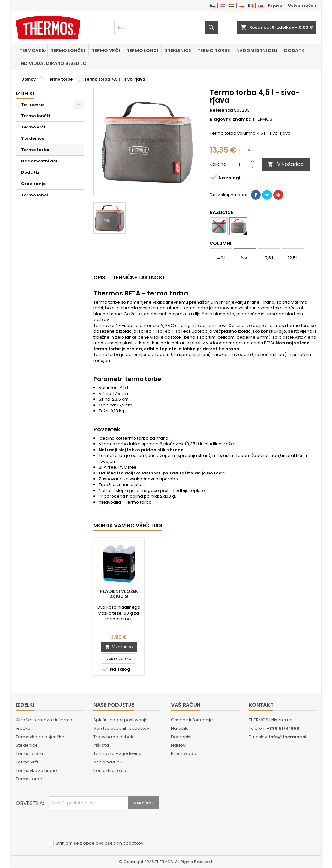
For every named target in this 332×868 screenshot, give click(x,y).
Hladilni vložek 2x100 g (119, 594)
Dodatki (295, 50)
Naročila (180, 728)
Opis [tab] (99, 278)
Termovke (32, 50)
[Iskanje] (166, 28)
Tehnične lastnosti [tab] (140, 278)
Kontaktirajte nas (111, 770)
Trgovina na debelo (114, 737)
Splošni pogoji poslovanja (121, 720)
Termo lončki (68, 50)
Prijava (275, 5)
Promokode (184, 754)
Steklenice (178, 50)
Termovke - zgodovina (118, 754)
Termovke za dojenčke (40, 737)
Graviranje (33, 184)
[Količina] (239, 164)
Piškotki (101, 745)
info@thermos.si (288, 737)
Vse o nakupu (108, 762)
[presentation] (98, 825)
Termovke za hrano (36, 770)
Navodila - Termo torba (125, 502)
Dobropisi (181, 737)
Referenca (221, 110)
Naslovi (179, 745)
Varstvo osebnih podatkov (121, 728)
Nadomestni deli (257, 50)
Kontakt (261, 705)
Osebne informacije (192, 720)
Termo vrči (106, 50)
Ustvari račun (302, 5)
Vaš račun (186, 705)
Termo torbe (214, 50)
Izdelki (25, 93)
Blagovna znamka (231, 119)
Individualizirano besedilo (53, 63)
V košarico (285, 164)
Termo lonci (142, 50)
